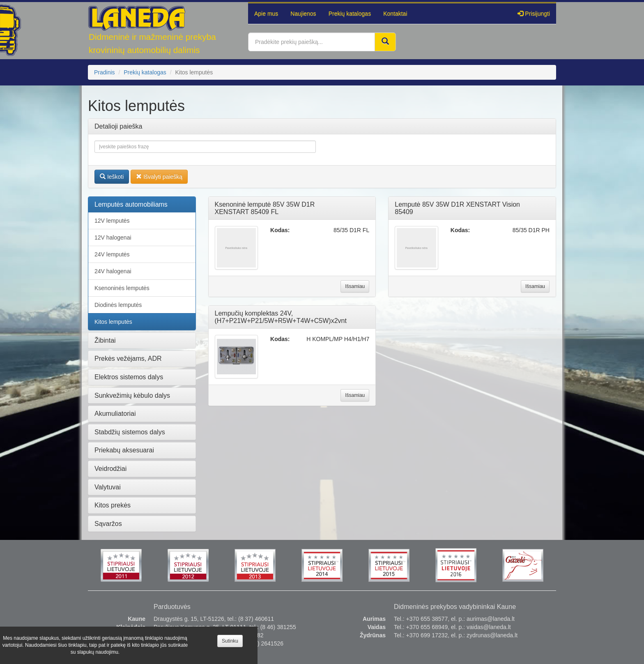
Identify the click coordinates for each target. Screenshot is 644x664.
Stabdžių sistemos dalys (130, 432)
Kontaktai (395, 14)
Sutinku (230, 641)
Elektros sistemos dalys (129, 377)
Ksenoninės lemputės (122, 288)
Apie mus (266, 14)
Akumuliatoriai (115, 414)
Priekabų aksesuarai (124, 450)
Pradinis (105, 72)
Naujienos (303, 14)
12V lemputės (112, 221)
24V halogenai (113, 271)
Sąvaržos (108, 524)
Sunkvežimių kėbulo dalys (132, 395)
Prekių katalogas (350, 14)
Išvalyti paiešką (159, 177)
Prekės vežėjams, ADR (128, 359)
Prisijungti (534, 14)
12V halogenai (113, 237)
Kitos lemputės (113, 322)
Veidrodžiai (110, 469)
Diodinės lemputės (118, 305)
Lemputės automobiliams (131, 204)
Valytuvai (108, 487)
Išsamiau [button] (355, 286)
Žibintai (105, 340)
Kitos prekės (113, 505)
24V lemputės (112, 254)
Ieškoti (112, 177)
